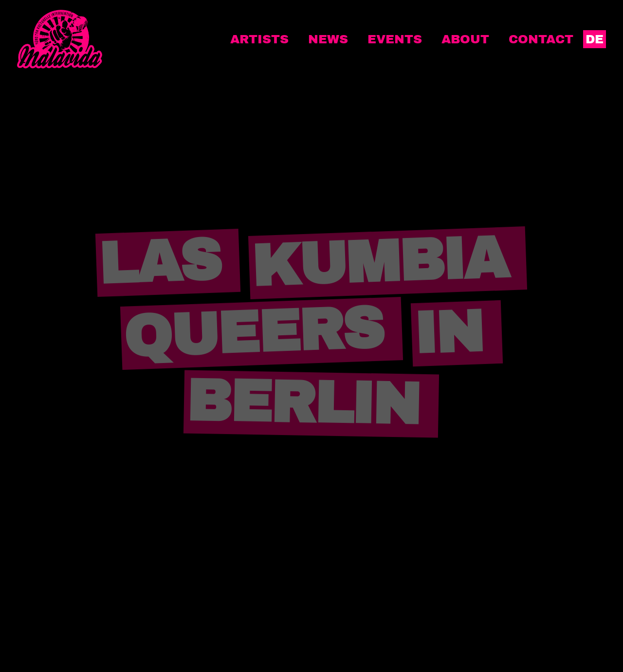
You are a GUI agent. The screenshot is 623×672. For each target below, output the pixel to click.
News (328, 39)
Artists (259, 39)
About (465, 39)
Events (395, 39)
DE (595, 39)
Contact (541, 39)
